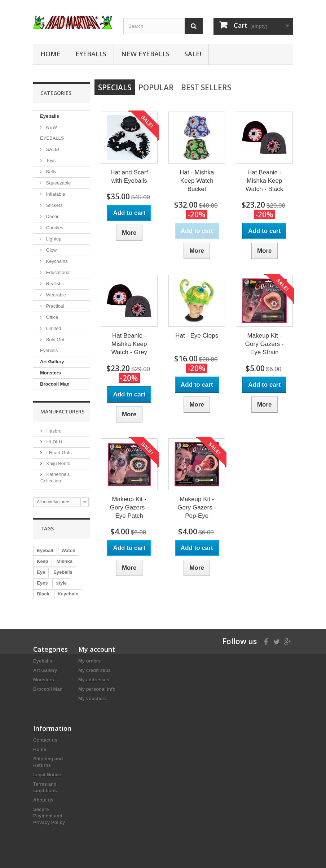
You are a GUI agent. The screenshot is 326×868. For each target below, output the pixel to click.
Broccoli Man (55, 384)
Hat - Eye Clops (197, 336)
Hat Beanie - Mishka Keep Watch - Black (264, 181)
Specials (115, 87)
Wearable (55, 295)
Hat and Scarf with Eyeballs (129, 177)
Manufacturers (62, 411)
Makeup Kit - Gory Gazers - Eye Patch (129, 507)
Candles (54, 228)
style (61, 583)
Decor (52, 216)
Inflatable (55, 194)
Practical (54, 306)
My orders (89, 661)
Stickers (54, 205)
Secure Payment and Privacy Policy (49, 816)
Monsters (50, 373)
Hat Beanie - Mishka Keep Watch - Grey (129, 344)
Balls (50, 172)
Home (50, 54)
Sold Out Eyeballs (52, 345)
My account (97, 649)
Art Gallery (52, 362)
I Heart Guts (58, 453)
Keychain (68, 594)
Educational (58, 272)
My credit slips (94, 670)
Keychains (56, 261)
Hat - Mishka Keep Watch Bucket (197, 181)
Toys (50, 160)
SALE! (193, 54)
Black (43, 594)
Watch (69, 550)
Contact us (45, 740)
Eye (41, 572)
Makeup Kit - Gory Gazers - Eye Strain (265, 344)
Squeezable (58, 183)
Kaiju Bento (58, 463)
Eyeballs (91, 54)
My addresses (94, 680)
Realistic (54, 284)
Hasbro (53, 431)
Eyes (42, 583)
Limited (53, 328)
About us (43, 800)
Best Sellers (206, 87)
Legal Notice (47, 775)
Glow (51, 250)
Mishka (65, 561)
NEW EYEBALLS (145, 54)
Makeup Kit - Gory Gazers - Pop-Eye (197, 507)
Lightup (53, 239)
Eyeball (45, 550)
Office (51, 317)
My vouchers (92, 698)
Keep (43, 561)
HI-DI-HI (54, 442)
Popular (156, 87)
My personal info (97, 689)
